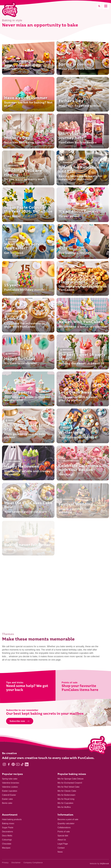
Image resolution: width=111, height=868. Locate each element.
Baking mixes (8, 823)
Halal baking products (12, 819)
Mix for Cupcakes (65, 803)
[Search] (99, 6)
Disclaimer (16, 863)
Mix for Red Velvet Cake (68, 787)
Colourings (7, 840)
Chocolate (7, 844)
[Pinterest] (13, 764)
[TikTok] (22, 764)
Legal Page (63, 844)
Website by (99, 864)
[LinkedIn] (27, 764)
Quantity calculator (66, 823)
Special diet (63, 836)
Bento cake (7, 803)
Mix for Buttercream (66, 795)
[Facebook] (9, 764)
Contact (61, 848)
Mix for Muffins (64, 807)
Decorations (7, 832)
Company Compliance (33, 863)
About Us (62, 840)
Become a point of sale (68, 819)
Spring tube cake (10, 779)
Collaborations (64, 828)
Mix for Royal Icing (66, 799)
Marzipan (6, 848)
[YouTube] (18, 764)
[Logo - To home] (97, 746)
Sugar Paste (8, 828)
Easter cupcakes (10, 791)
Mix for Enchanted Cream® (70, 783)
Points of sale (64, 832)
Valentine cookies (10, 787)
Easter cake (7, 799)
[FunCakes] (10, 10)
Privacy (5, 863)
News (60, 852)
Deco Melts (7, 836)
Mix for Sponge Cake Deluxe (71, 779)
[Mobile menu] (106, 6)
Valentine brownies (11, 783)
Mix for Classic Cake (67, 791)
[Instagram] (4, 764)
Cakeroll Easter (9, 795)
